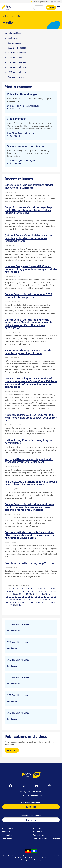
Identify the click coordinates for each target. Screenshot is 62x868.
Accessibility (45, 2)
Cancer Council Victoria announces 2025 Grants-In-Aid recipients (28, 296)
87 (29, 602)
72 (30, 599)
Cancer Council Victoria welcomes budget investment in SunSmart (29, 186)
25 (29, 591)
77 (46, 599)
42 (33, 594)
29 (42, 591)
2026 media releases (18, 624)
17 (54, 588)
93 (48, 602)
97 (11, 605)
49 (7, 597)
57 (32, 597)
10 (31, 588)
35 (11, 594)
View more (12, 750)
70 (24, 599)
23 (23, 591)
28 (39, 591)
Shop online (7, 838)
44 (40, 594)
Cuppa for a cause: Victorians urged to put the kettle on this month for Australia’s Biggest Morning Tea (30, 210)
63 (52, 597)
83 (16, 602)
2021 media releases (18, 713)
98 (14, 605)
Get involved (7, 835)
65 (7, 599)
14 (44, 588)
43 (36, 594)
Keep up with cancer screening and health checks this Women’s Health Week (29, 460)
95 (55, 602)
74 (36, 599)
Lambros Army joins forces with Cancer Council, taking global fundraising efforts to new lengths (31, 269)
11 (35, 588)
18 (7, 591)
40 (27, 594)
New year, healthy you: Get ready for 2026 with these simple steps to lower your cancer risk (31, 418)
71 (27, 599)
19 (10, 591)
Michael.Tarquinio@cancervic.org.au (23, 106)
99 (17, 605)
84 (20, 602)
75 (40, 599)
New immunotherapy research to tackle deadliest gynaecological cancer (28, 352)
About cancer (8, 828)
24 (26, 591)
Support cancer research (31, 815)
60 (42, 597)
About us (35, 2)
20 (13, 591)
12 (38, 588)
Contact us (38, 831)
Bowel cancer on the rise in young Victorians (30, 563)
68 (17, 599)
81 (10, 602)
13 (41, 588)
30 (45, 591)
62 (48, 597)
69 (20, 599)
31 (48, 591)
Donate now (31, 820)
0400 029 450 (14, 109)
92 (45, 602)
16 (51, 588)
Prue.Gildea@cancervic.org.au (21, 133)
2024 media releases (18, 660)
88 (32, 602)
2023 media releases (18, 677)
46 (46, 594)
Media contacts (14, 38)
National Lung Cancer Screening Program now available (29, 441)
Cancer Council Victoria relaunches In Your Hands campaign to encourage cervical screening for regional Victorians (29, 507)
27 (36, 591)
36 (14, 594)
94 (52, 602)
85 (23, 602)
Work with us (38, 835)
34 (7, 594)
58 (36, 597)
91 (42, 602)
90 (39, 602)
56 (29, 597)
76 (43, 599)
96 (7, 605)
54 (23, 597)
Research (6, 831)
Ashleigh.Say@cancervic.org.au (21, 160)
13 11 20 (40, 8)
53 (20, 597)
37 (17, 594)
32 (52, 591)
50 (10, 597)
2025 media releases (18, 642)
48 (52, 594)
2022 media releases (18, 695)
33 (55, 591)
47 (49, 594)
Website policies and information (46, 838)
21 (16, 591)
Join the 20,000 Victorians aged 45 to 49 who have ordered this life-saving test (31, 483)
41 (30, 594)
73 (33, 599)
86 (26, 602)
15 (47, 588)
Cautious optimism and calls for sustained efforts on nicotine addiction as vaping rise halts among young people (30, 535)
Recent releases (14, 43)
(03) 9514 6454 (14, 163)
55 (26, 597)
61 (45, 597)
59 (39, 597)
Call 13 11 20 (31, 807)
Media (18, 16)
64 (55, 597)
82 (13, 602)
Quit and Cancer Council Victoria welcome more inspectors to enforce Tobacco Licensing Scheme (29, 238)
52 (16, 597)
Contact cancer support (31, 802)
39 (24, 594)
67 (14, 599)
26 (32, 591)
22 (20, 591)
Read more (12, 630)
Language (55, 2)
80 (7, 602)
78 (49, 599)
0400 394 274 (14, 136)
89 (36, 602)
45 (43, 594)
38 (20, 594)
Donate (52, 8)
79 (52, 599)
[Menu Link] (59, 8)
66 (11, 599)
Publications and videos (18, 77)
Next (20, 605)
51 (13, 597)
